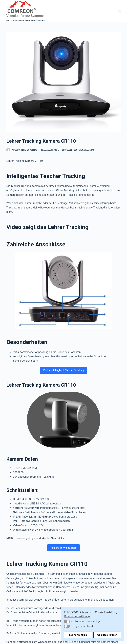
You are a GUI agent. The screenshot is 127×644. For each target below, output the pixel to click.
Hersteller (67, 150)
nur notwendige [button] (78, 635)
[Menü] (119, 11)
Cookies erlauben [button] (107, 635)
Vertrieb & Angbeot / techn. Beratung (64, 370)
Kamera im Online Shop (64, 548)
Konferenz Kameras (84, 150)
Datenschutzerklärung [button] (77, 616)
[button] (67, 622)
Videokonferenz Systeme (25, 16)
